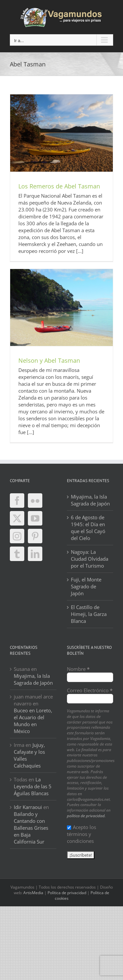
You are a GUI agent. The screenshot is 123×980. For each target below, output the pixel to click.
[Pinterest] (35, 536)
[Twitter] (17, 518)
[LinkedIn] (35, 554)
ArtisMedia (33, 893)
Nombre (78, 669)
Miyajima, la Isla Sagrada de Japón (90, 500)
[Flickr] (35, 501)
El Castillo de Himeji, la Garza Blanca (89, 614)
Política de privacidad (67, 893)
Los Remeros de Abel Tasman (59, 186)
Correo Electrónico (90, 690)
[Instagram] (17, 536)
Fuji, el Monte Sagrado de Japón (86, 586)
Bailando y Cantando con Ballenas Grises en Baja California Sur (31, 828)
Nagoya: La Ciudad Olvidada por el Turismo (90, 559)
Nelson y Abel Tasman (49, 360)
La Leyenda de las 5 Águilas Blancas (33, 786)
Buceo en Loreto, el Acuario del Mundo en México (33, 721)
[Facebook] (17, 501)
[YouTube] (35, 518)
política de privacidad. (86, 816)
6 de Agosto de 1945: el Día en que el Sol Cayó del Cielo (88, 528)
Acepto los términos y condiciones (82, 834)
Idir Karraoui (28, 807)
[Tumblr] (17, 554)
